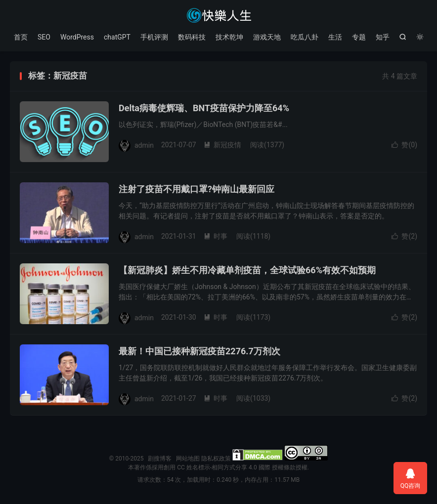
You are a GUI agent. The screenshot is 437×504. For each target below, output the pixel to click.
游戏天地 (267, 37)
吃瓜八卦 (305, 37)
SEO (44, 37)
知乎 (383, 37)
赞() (404, 145)
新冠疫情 (222, 145)
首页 (21, 37)
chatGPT (117, 37)
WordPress (77, 37)
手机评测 (154, 37)
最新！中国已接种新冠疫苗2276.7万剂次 (199, 351)
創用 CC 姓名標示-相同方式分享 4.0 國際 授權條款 (229, 467)
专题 (359, 37)
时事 (216, 236)
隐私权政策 (216, 459)
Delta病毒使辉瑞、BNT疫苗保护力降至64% (204, 108)
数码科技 (192, 37)
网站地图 (188, 459)
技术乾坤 (229, 37)
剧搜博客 (218, 15)
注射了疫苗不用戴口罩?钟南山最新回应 (197, 189)
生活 (335, 37)
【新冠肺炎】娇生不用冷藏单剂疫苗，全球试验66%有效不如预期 (247, 270)
